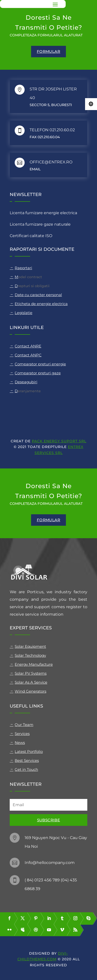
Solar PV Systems (31, 673)
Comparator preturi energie (40, 364)
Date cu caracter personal (38, 295)
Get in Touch (26, 769)
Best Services (27, 760)
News (20, 743)
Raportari (23, 268)
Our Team (24, 725)
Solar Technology (30, 655)
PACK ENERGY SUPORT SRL (59, 441)
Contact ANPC (28, 355)
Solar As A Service (31, 682)
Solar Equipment (30, 646)
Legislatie (24, 313)
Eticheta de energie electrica (41, 304)
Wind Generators (30, 691)
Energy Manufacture (34, 664)
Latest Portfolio (29, 751)
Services (22, 734)
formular (48, 51)
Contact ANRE (28, 346)
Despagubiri (26, 382)
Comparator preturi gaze (38, 373)
